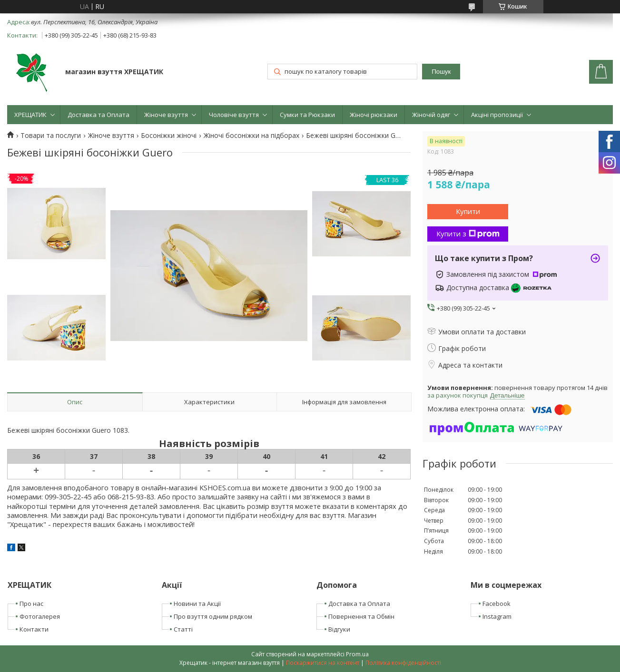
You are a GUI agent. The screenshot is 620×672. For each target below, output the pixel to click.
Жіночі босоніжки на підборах (251, 136)
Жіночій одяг (431, 115)
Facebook (497, 604)
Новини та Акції (197, 604)
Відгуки (339, 629)
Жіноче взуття (166, 115)
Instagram (497, 616)
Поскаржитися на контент (323, 663)
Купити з (468, 234)
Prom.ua (357, 654)
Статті (183, 629)
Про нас (31, 604)
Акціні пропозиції (497, 115)
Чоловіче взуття (234, 115)
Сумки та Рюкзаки (307, 115)
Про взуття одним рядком (213, 616)
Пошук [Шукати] (441, 72)
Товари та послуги (51, 136)
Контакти (34, 629)
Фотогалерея (40, 616)
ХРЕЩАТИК (30, 115)
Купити (468, 211)
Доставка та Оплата (98, 115)
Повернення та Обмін (361, 616)
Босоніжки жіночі (169, 136)
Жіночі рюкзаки (374, 115)
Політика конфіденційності (403, 663)
